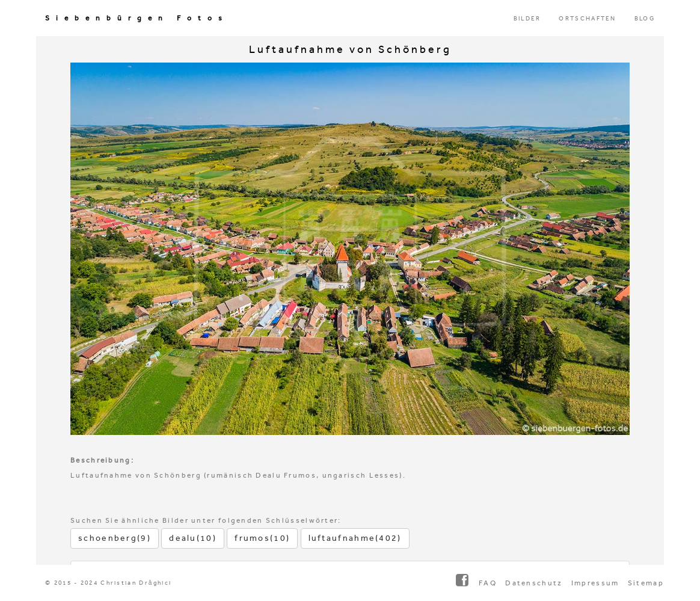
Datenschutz (534, 583)
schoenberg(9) (115, 538)
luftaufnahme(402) (355, 538)
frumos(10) (262, 538)
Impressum (595, 583)
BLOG (645, 19)
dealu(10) (193, 538)
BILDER (527, 19)
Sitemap (646, 583)
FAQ (488, 583)
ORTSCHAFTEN (587, 19)
